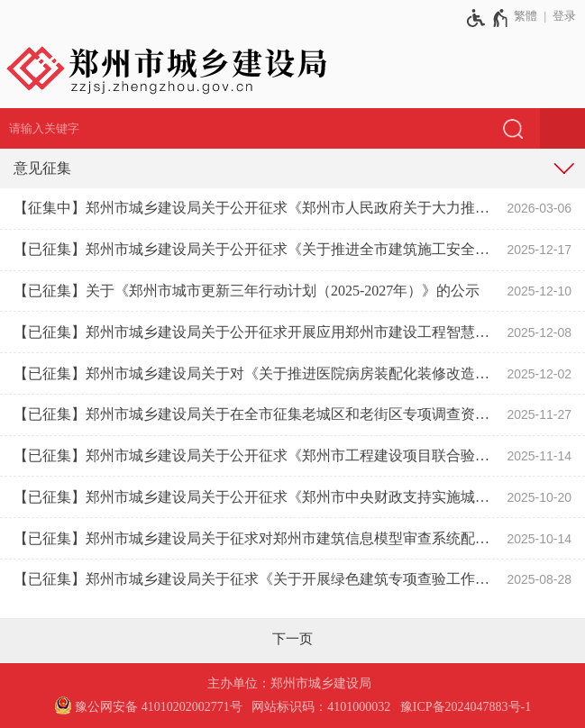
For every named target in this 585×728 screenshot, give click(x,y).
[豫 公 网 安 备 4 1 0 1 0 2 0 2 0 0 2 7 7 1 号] (148, 707)
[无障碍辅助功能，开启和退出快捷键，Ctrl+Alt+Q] (488, 18)
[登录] (561, 16)
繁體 (526, 16)
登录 (564, 16)
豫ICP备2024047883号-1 (466, 707)
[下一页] (292, 639)
